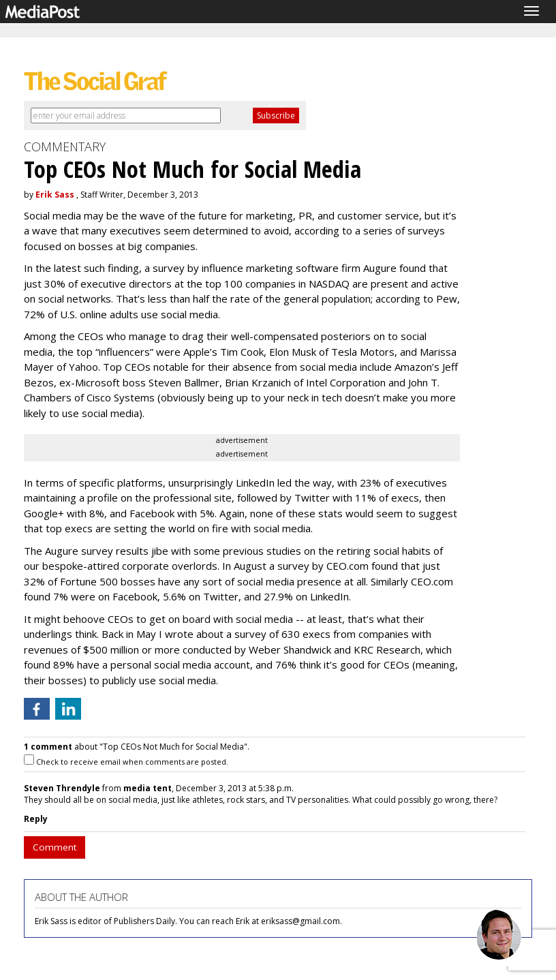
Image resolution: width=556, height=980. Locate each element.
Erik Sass (55, 195)
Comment (55, 847)
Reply (36, 819)
